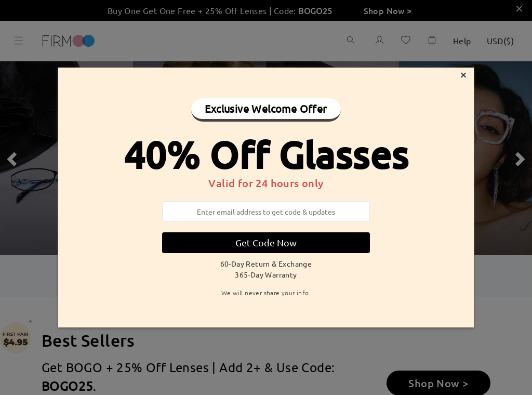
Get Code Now (266, 242)
